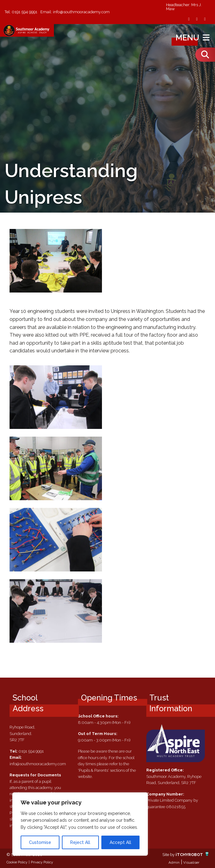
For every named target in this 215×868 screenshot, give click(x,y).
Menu (193, 38)
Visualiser (191, 862)
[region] (80, 824)
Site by (169, 855)
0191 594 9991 (24, 12)
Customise (40, 842)
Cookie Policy (17, 862)
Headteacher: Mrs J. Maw (184, 7)
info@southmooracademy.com (81, 12)
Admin (174, 862)
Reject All (80, 842)
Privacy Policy (42, 862)
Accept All (120, 842)
